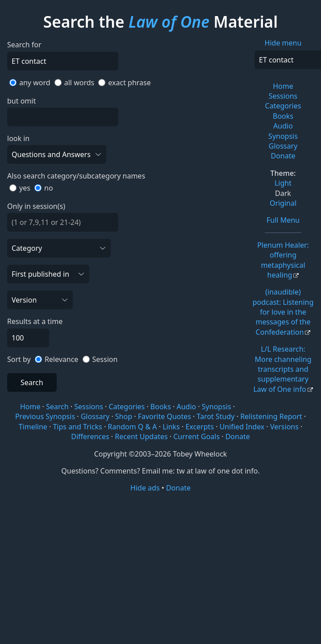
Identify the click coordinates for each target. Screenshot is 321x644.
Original (283, 203)
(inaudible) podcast (283, 312)
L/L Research (282, 369)
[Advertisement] (160, 563)
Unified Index (242, 427)
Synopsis (283, 136)
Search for (24, 45)
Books (283, 116)
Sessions (283, 96)
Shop (124, 416)
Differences (90, 436)
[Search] (63, 61)
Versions (284, 427)
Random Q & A (132, 427)
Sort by (19, 359)
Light (283, 183)
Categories (283, 106)
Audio (283, 126)
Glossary (283, 146)
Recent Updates (141, 436)
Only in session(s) (36, 206)
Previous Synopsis (45, 416)
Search (32, 382)
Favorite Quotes (165, 416)
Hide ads (145, 488)
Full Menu (283, 220)
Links (171, 427)
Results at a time (35, 321)
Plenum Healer (283, 260)
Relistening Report (271, 416)
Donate (283, 156)
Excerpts (200, 427)
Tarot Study (216, 416)
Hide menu (283, 43)
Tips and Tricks (77, 427)
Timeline (33, 427)
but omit (21, 101)
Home (283, 86)
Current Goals (196, 436)
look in (18, 138)
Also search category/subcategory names (76, 176)
